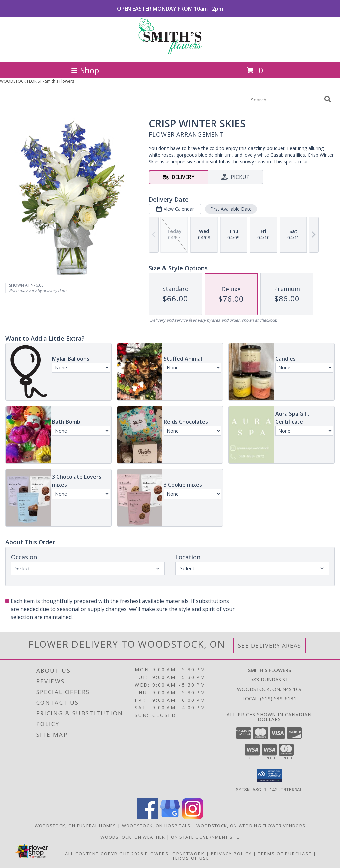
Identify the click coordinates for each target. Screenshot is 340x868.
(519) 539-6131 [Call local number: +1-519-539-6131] (278, 698)
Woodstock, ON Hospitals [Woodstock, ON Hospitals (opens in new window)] (156, 825)
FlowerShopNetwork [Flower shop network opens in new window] (175, 853)
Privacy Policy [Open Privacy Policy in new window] (231, 853)
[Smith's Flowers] (170, 53)
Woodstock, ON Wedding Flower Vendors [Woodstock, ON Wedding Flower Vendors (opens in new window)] (251, 825)
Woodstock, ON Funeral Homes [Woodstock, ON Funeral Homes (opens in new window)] (75, 825)
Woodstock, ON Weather (133, 837)
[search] (328, 99)
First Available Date (231, 209)
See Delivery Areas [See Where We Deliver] (270, 646)
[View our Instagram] (193, 817)
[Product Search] (286, 100)
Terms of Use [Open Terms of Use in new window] (191, 858)
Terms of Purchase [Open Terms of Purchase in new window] (285, 853)
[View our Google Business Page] (170, 817)
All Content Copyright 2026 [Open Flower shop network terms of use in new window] (104, 853)
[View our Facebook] (147, 817)
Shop (85, 70)
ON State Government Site (205, 837)
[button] (269, 775)
